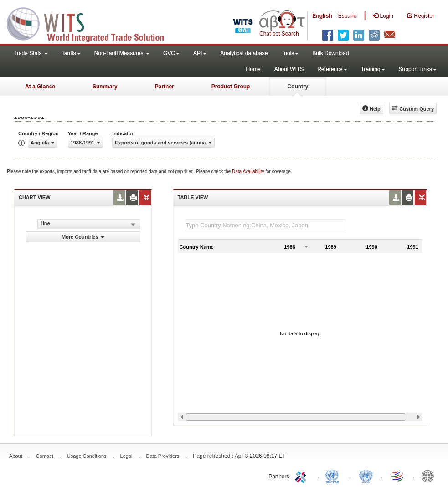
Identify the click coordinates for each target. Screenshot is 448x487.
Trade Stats (31, 53)
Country (298, 87)
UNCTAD (334, 476)
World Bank (430, 476)
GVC (171, 53)
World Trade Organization (398, 476)
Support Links (418, 69)
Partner (165, 87)
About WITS (289, 69)
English (322, 16)
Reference (332, 69)
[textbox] (265, 225)
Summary (105, 87)
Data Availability (249, 172)
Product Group (231, 87)
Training (373, 69)
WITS (91, 23)
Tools (290, 53)
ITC (302, 476)
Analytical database (244, 53)
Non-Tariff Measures (122, 53)
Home (253, 69)
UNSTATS (366, 476)
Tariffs (71, 53)
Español (348, 16)
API (200, 53)
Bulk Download (330, 53)
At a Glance (40, 87)
